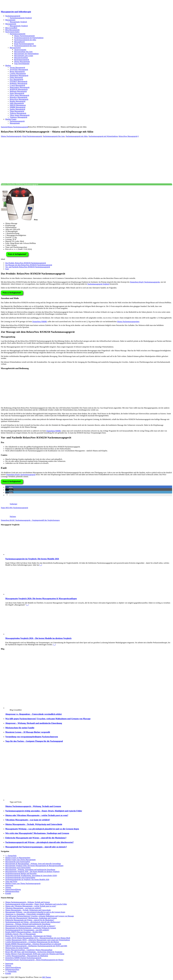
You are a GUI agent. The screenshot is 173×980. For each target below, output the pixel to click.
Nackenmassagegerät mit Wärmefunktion (29, 38)
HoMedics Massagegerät (18, 83)
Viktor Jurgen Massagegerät (20, 115)
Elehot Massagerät (16, 77)
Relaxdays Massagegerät (18, 97)
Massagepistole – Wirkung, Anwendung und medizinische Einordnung (30, 870)
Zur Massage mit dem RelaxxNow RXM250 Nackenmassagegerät (29, 265)
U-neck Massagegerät (17, 85)
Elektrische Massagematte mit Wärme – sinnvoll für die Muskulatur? (36, 838)
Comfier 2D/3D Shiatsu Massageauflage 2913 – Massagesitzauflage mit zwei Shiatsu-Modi (38, 938)
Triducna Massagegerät (18, 113)
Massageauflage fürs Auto (23, 52)
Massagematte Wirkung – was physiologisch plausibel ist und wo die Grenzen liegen (42, 829)
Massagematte (10, 20)
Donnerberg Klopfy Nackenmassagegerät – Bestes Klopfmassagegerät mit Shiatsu (34, 960)
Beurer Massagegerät (17, 71)
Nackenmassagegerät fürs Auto (25, 46)
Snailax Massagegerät (17, 109)
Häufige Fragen (11, 119)
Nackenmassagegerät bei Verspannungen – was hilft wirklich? (27, 930)
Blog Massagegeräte (12, 30)
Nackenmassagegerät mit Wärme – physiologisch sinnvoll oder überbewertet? (39, 842)
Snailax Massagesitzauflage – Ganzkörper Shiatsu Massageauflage (29, 950)
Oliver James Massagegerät (19, 95)
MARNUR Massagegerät (19, 89)
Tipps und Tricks (11, 881)
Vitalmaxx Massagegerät (18, 117)
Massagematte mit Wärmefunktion (26, 54)
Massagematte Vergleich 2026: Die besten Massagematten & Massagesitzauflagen (41, 599)
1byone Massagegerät (17, 68)
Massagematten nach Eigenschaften (18, 868)
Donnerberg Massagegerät (19, 75)
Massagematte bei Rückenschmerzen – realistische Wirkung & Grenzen (31, 928)
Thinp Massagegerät (17, 111)
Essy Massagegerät (16, 79)
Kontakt (8, 893)
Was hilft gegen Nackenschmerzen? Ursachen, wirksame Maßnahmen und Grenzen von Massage (48, 719)
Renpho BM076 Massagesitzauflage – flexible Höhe (24, 932)
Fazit (7, 269)
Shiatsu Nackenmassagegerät (24, 36)
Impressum (9, 885)
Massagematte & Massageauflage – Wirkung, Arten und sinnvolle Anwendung (33, 864)
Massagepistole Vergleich (19, 26)
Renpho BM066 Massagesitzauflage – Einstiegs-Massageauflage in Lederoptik (33, 944)
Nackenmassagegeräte (18, 34)
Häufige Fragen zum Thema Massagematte (20, 860)
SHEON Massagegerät (18, 105)
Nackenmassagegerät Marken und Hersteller (21, 874)
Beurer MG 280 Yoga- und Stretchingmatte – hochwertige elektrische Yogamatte (34, 952)
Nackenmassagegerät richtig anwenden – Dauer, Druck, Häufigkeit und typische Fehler (44, 811)
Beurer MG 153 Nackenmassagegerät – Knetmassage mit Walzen (28, 936)
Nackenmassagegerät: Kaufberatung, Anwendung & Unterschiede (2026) (31, 876)
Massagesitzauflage (21, 58)
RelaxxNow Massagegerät (19, 99)
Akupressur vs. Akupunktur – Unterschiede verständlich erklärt (34, 714)
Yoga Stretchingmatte (22, 64)
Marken (8, 66)
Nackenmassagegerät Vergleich (21, 18)
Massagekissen (19, 42)
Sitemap (8, 887)
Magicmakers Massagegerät (20, 87)
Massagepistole (11, 24)
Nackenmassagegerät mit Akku (25, 40)
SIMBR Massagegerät (18, 107)
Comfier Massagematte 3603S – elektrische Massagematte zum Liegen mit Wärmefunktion (38, 940)
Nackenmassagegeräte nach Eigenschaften (20, 877)
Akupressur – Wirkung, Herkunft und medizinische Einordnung (34, 723)
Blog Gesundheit (11, 28)
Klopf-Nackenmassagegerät (24, 44)
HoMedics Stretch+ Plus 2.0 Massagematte (21, 934)
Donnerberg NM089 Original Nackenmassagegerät (23, 958)
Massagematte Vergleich (18, 22)
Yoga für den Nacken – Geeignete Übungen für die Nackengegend (34, 741)
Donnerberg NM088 (39, 322)
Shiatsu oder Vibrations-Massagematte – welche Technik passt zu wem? (37, 815)
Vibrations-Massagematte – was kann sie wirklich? (28, 820)
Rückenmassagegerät (22, 60)
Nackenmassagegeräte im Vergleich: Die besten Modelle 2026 (32, 559)
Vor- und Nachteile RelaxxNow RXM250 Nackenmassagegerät (28, 267)
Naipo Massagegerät (17, 93)
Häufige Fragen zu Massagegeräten (18, 858)
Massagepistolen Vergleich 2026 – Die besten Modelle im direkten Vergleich (38, 638)
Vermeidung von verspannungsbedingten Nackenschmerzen (32, 737)
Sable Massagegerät (17, 103)
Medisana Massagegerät (18, 91)
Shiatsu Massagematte (22, 62)
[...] (41, 565)
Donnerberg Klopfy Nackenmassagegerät (21, 475)
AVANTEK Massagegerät (19, 69)
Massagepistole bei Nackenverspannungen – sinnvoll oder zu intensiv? (36, 847)
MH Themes (47, 977)
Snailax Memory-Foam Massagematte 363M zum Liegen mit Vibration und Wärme (35, 954)
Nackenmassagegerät (13, 16)
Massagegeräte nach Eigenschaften (18, 862)
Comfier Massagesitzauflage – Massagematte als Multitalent (27, 956)
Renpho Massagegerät (18, 101)
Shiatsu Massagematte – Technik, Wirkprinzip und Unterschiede (34, 824)
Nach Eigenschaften (12, 32)
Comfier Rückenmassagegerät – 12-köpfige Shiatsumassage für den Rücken (32, 942)
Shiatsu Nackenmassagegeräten (128, 322)
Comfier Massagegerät (18, 73)
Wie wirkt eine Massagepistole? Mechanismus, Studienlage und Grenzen (37, 833)
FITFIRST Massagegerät (18, 81)
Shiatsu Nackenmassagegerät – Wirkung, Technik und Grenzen (33, 806)
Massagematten (15, 48)
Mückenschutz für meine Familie (20, 728)
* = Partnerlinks (11, 856)
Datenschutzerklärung (13, 889)
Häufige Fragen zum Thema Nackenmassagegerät (23, 883)
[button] (9, 487)
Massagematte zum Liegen (24, 56)
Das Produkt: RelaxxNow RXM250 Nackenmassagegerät (26, 263)
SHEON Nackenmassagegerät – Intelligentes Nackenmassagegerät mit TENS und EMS (36, 946)
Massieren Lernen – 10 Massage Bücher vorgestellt (28, 732)
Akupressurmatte (20, 50)
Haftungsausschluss (12, 891)
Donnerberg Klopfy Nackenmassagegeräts (145, 282)
